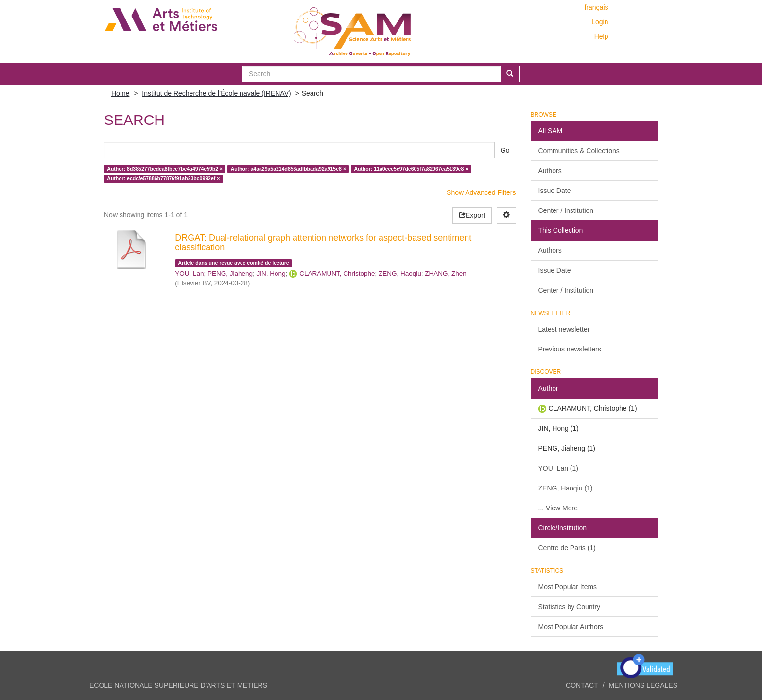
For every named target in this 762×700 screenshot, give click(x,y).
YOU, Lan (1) (558, 468)
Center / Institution (566, 210)
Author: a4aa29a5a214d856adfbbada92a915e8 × (288, 169)
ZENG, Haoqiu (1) (566, 488)
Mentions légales (643, 685)
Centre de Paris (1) (567, 548)
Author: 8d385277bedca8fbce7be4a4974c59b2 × (165, 169)
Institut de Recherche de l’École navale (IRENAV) (216, 93)
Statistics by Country (570, 607)
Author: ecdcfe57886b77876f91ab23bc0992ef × (163, 178)
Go (505, 150)
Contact (582, 685)
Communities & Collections (579, 151)
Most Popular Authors (571, 627)
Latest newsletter (564, 329)
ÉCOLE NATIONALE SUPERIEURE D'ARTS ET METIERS (178, 685)
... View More (558, 508)
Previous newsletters (570, 349)
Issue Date (555, 191)
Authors (550, 171)
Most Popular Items (568, 587)
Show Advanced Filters (481, 192)
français (596, 7)
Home (120, 93)
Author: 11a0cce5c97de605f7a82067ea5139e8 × (411, 169)
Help (601, 36)
